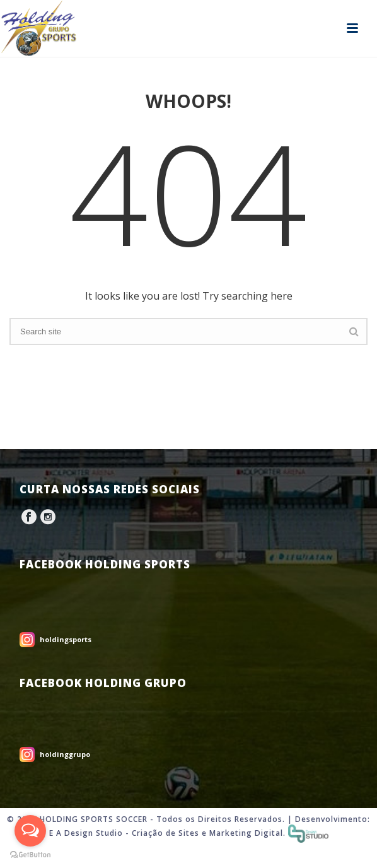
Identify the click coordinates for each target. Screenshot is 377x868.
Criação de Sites (165, 833)
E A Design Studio (86, 833)
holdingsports (66, 639)
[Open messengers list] (30, 831)
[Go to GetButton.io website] (30, 855)
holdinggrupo (65, 754)
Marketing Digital (246, 833)
